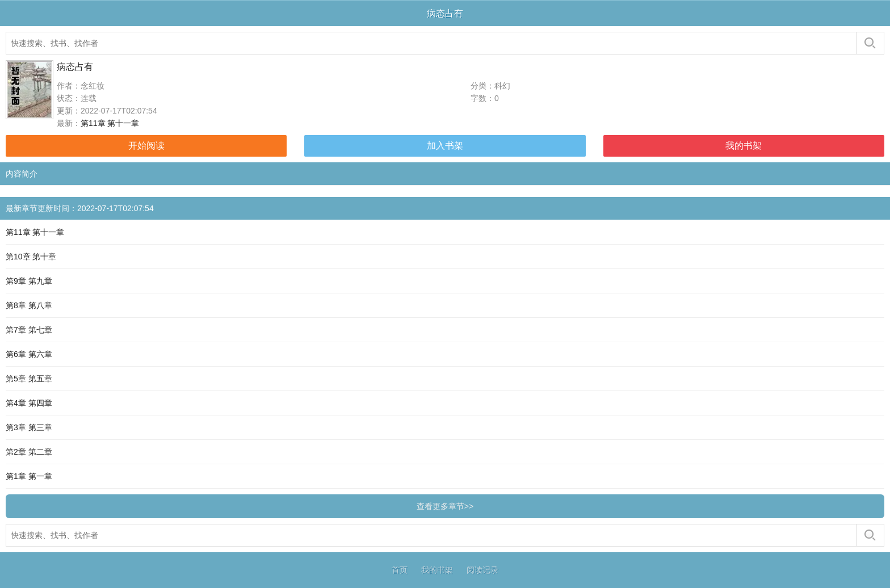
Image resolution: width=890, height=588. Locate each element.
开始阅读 (146, 146)
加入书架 (445, 146)
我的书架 (744, 146)
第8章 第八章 (29, 305)
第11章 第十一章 (110, 123)
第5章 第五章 (29, 379)
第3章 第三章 (29, 427)
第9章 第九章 (29, 281)
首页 (400, 570)
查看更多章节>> (445, 506)
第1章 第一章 (29, 476)
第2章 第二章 (29, 452)
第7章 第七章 (29, 330)
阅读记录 (482, 570)
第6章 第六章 (29, 354)
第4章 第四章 (29, 403)
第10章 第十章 (31, 257)
